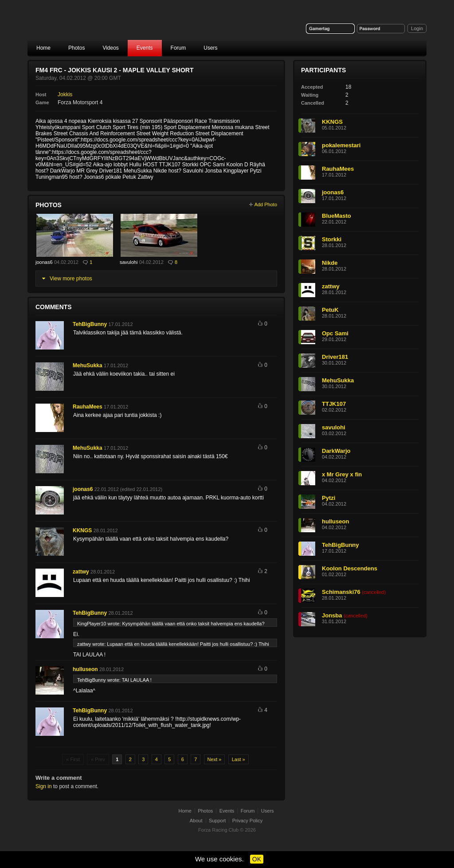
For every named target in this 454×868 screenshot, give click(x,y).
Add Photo (266, 204)
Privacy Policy (247, 821)
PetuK (330, 310)
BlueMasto (337, 216)
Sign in (44, 786)
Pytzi (329, 498)
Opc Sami (335, 333)
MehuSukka (88, 365)
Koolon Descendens (350, 568)
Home (43, 48)
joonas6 (44, 262)
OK (257, 859)
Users (210, 48)
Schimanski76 (341, 592)
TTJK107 (334, 404)
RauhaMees (88, 407)
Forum (178, 48)
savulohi (129, 262)
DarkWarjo (336, 451)
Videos (110, 48)
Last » (239, 759)
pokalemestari (341, 145)
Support (217, 821)
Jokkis (65, 94)
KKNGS (82, 530)
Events (145, 48)
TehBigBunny (90, 324)
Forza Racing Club (97, 25)
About (196, 821)
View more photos (71, 279)
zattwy (81, 572)
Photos (76, 48)
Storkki (332, 239)
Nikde (330, 263)
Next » (215, 759)
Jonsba (332, 615)
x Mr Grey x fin (342, 474)
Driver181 (335, 357)
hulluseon (85, 669)
